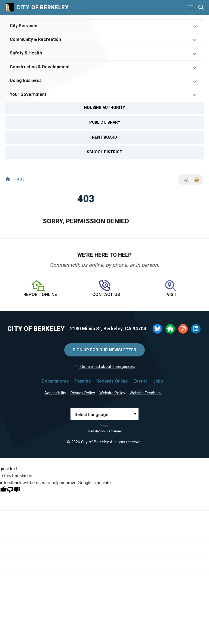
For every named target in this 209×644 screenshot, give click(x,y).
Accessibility (55, 393)
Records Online (112, 381)
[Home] (8, 179)
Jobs (158, 381)
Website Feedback (146, 393)
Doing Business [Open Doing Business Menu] (26, 80)
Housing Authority (104, 108)
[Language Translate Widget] (104, 414)
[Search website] (201, 7)
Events (140, 381)
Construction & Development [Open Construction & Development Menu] (40, 67)
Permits (83, 381)
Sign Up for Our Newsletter (104, 350)
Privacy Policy (83, 393)
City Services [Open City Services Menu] (24, 26)
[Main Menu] (190, 7)
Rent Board (104, 137)
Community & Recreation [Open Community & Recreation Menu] (35, 39)
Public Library (105, 122)
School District (104, 152)
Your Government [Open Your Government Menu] (28, 94)
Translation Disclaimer (105, 431)
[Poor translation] (13, 490)
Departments (55, 381)
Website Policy (112, 393)
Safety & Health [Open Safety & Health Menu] (26, 53)
